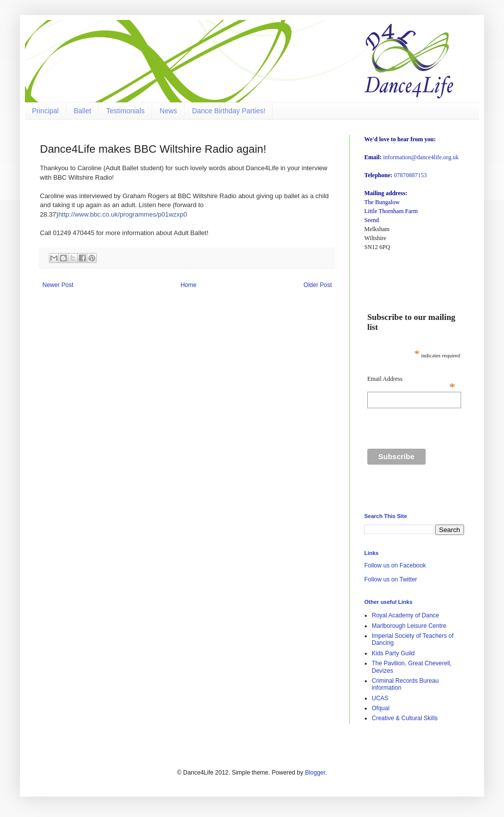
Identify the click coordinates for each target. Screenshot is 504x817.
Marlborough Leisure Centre (409, 626)
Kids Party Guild (393, 653)
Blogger (315, 773)
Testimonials (126, 111)
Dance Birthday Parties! (229, 111)
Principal (45, 111)
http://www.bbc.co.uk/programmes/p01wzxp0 (123, 214)
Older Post (318, 285)
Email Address (411, 379)
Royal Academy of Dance (405, 615)
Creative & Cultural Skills (405, 718)
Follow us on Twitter (391, 579)
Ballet (83, 111)
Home (189, 285)
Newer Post (58, 285)
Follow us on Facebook (395, 565)
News (168, 111)
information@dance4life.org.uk (421, 157)
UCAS (380, 698)
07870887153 (410, 175)
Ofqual (380, 708)
